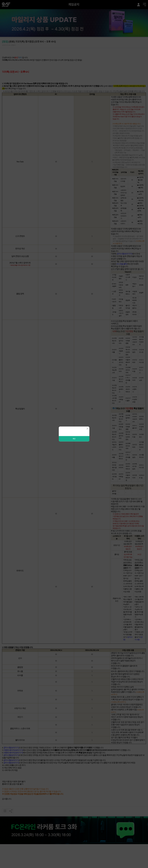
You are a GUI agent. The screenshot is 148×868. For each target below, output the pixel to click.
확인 (74, 439)
